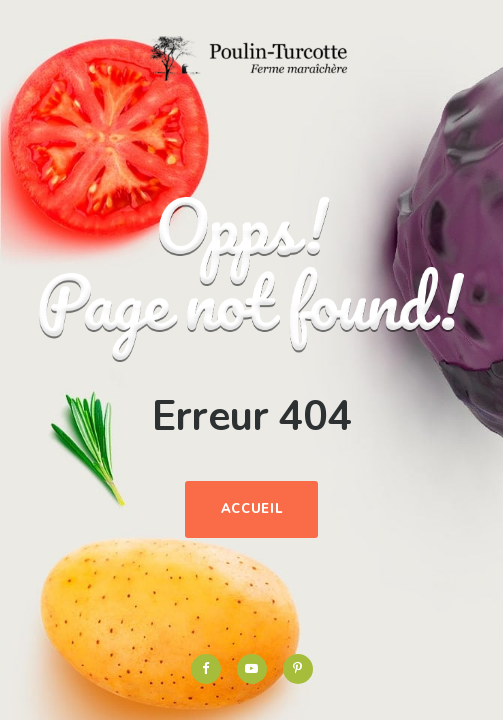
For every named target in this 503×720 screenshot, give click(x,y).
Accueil (252, 509)
